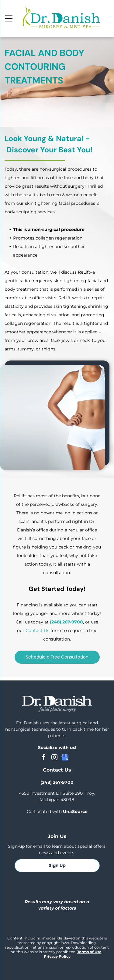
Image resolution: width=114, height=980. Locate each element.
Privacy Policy (57, 956)
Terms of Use (89, 952)
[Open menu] (9, 18)
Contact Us (37, 630)
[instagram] (54, 758)
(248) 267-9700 (66, 622)
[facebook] (44, 758)
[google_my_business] (65, 758)
